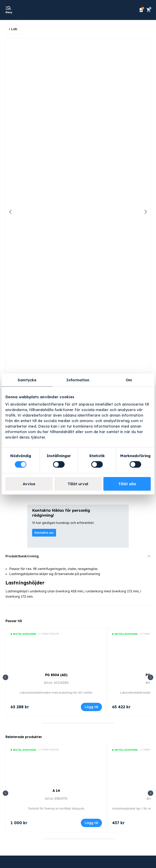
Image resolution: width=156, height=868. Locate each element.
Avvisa (29, 484)
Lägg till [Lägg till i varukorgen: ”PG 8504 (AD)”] (91, 707)
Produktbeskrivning (22, 556)
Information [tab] (78, 380)
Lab (14, 29)
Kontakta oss (44, 533)
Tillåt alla (127, 484)
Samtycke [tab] (27, 380)
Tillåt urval (78, 484)
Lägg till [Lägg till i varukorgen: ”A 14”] (91, 823)
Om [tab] (129, 380)
